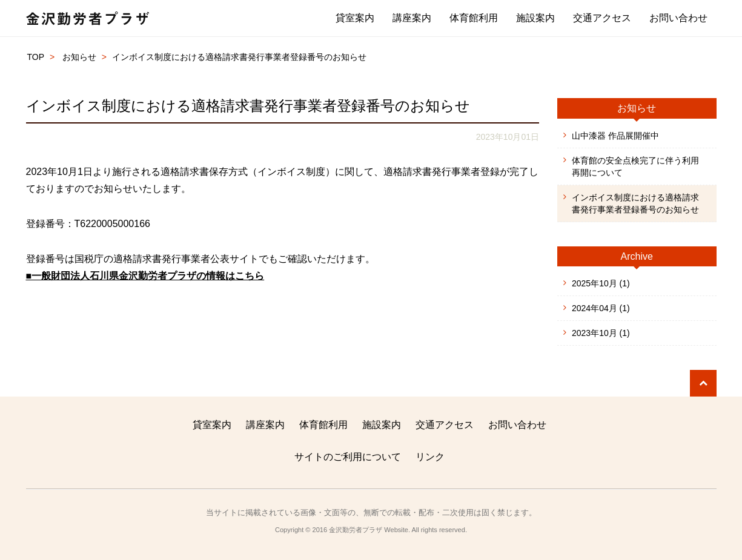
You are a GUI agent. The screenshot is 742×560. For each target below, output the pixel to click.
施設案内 (535, 18)
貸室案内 (355, 18)
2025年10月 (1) (601, 283)
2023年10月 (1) (601, 333)
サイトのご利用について (348, 457)
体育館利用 (474, 18)
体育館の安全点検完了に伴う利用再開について (635, 166)
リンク (430, 457)
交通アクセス (602, 18)
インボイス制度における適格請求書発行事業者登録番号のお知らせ (635, 203)
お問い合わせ (678, 18)
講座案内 (412, 18)
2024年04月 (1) (601, 308)
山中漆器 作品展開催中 (615, 136)
